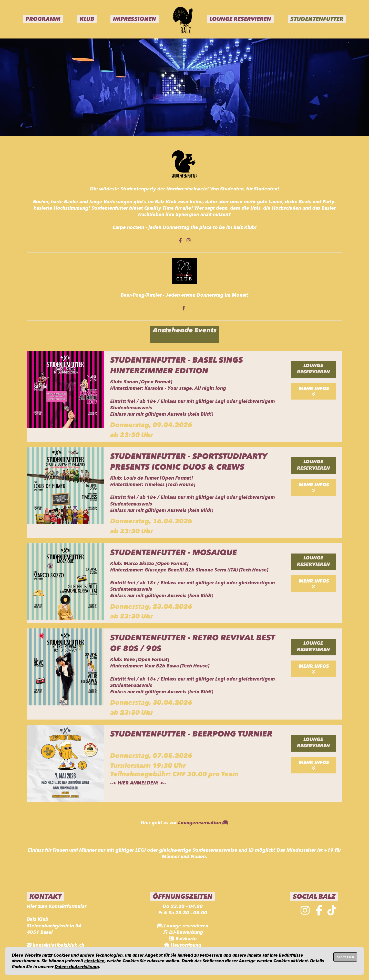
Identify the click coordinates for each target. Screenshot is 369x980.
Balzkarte (186, 939)
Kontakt (46, 896)
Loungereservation (203, 823)
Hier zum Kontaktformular (57, 906)
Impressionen (135, 19)
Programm (43, 19)
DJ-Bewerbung (186, 932)
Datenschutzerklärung (77, 967)
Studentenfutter (317, 19)
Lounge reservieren (313, 369)
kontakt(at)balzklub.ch (59, 945)
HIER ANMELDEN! (138, 783)
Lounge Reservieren (240, 19)
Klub (87, 19)
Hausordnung (186, 945)
